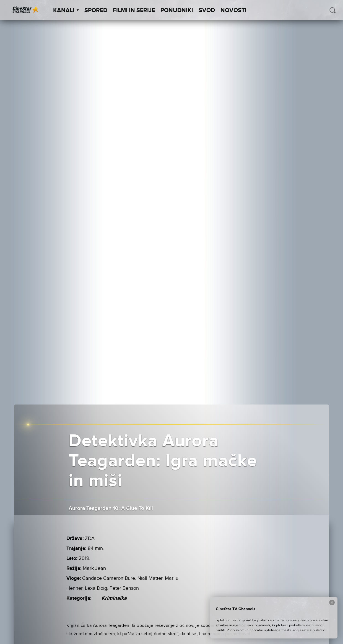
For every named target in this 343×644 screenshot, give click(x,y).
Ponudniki (177, 11)
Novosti (233, 11)
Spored (96, 11)
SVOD (207, 11)
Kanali (66, 11)
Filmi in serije (134, 11)
